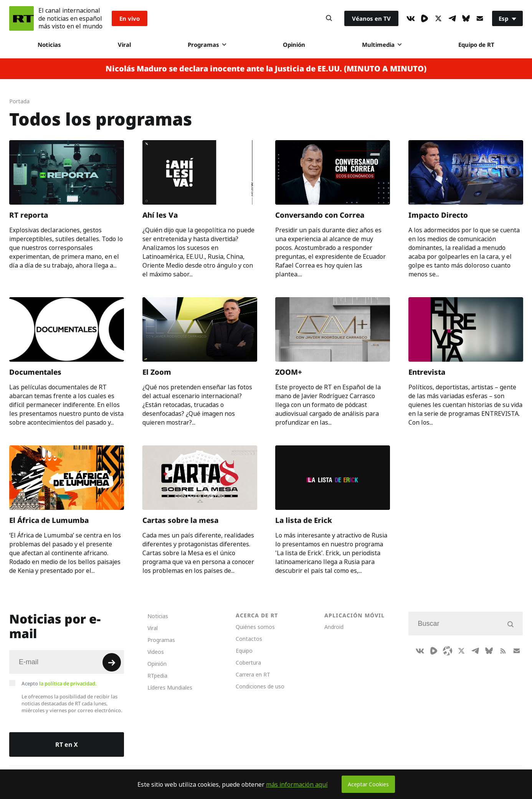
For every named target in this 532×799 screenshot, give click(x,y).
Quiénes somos (255, 627)
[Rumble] (425, 18)
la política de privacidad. (68, 683)
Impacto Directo (438, 215)
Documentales (35, 372)
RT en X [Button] (67, 744)
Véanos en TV (371, 18)
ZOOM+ (289, 372)
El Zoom (157, 372)
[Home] (21, 18)
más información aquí (297, 784)
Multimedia (382, 45)
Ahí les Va (160, 215)
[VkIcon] (411, 18)
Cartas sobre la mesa (180, 520)
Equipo (244, 651)
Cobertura (248, 663)
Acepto (59, 683)
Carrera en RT (253, 674)
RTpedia (157, 676)
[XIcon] (438, 18)
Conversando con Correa (320, 215)
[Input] (67, 662)
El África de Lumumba (49, 520)
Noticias (49, 45)
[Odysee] (448, 651)
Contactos (249, 639)
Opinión (294, 45)
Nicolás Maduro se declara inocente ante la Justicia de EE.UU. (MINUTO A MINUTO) (266, 69)
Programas (207, 45)
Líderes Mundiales (170, 687)
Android (334, 627)
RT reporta (29, 215)
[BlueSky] (466, 18)
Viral (124, 45)
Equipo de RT (476, 45)
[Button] (329, 18)
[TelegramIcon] (452, 18)
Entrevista (427, 372)
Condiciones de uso (260, 686)
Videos (156, 652)
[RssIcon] (503, 651)
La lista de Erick (304, 520)
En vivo (130, 18)
